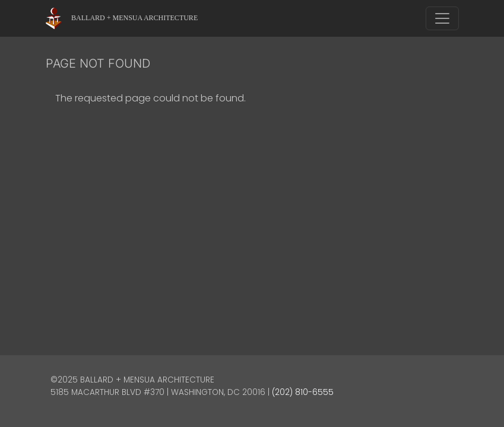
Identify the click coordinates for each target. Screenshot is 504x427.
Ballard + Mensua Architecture (134, 18)
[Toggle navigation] (442, 18)
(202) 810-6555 (303, 392)
